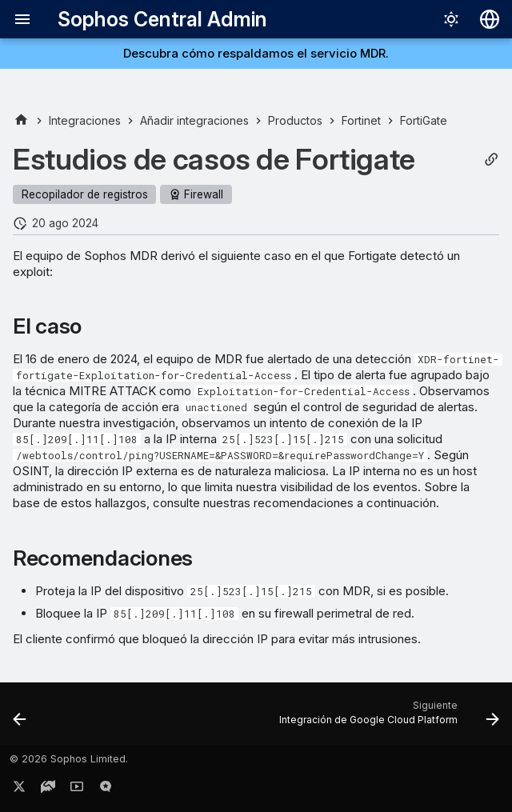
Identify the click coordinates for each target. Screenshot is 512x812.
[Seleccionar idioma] (490, 19)
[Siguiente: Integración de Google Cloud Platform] (386, 718)
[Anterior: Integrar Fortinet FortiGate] (20, 718)
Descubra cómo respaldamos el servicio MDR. (256, 53)
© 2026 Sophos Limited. (69, 759)
